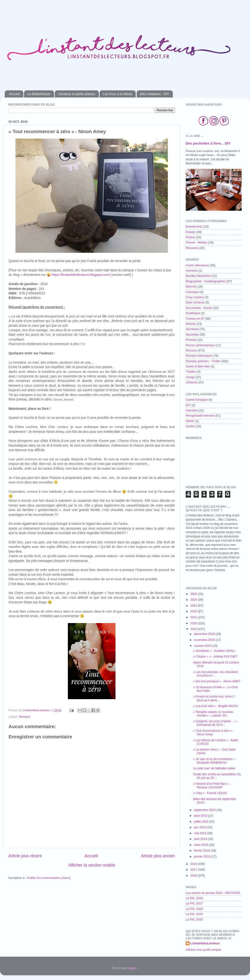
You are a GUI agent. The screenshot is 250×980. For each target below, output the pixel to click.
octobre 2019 (203, 646)
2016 (194, 876)
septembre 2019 (205, 810)
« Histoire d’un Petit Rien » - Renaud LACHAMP (212, 786)
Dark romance (195, 302)
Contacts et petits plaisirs (77, 94)
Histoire (191, 324)
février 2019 (202, 851)
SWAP (190, 421)
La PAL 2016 (194, 898)
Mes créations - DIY (155, 94)
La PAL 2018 (194, 909)
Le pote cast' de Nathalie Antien (214, 768)
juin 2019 (201, 827)
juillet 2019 (202, 822)
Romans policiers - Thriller (203, 361)
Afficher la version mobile (92, 865)
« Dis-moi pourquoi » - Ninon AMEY (217, 681)
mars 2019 (202, 845)
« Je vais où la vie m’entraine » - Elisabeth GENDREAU (215, 761)
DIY (188, 405)
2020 (194, 623)
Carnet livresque (197, 400)
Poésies (191, 340)
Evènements (194, 227)
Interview (192, 410)
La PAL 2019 (194, 914)
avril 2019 (201, 839)
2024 (194, 600)
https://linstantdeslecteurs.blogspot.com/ (81, 275)
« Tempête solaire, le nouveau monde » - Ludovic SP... (213, 714)
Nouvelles (192, 335)
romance (192, 382)
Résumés (192, 248)
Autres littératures (197, 265)
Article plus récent (25, 856)
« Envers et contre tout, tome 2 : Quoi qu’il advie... (214, 698)
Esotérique (193, 313)
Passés (191, 232)
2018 (194, 864)
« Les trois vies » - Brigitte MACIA (215, 706)
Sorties (190, 426)
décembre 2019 (205, 634)
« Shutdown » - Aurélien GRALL (214, 651)
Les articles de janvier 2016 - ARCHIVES (213, 893)
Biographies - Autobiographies (206, 281)
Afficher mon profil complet (203, 950)
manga (190, 377)
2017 (194, 870)
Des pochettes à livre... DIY (208, 143)
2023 (194, 606)
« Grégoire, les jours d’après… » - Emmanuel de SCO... (216, 723)
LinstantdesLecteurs (205, 943)
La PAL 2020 (194, 920)
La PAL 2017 (194, 903)
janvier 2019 (203, 857)
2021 (194, 617)
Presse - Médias (197, 243)
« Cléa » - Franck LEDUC (210, 793)
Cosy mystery (195, 297)
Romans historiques (199, 356)
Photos (190, 237)
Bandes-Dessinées (198, 276)
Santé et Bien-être (198, 366)
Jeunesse (192, 329)
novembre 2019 (205, 640)
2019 (194, 629)
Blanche (191, 287)
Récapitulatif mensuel (200, 416)
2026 (194, 594)
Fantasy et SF (195, 319)
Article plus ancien (158, 856)
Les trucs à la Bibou (117, 94)
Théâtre (191, 372)
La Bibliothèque (39, 94)
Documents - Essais (199, 308)
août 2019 (201, 816)
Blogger (132, 968)
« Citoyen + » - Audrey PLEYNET (215, 657)
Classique (192, 292)
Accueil (14, 94)
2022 (194, 611)
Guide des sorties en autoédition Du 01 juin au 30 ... (217, 776)
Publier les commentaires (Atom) (49, 878)
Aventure (192, 271)
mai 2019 (201, 833)
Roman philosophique (200, 345)
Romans (25, 717)
